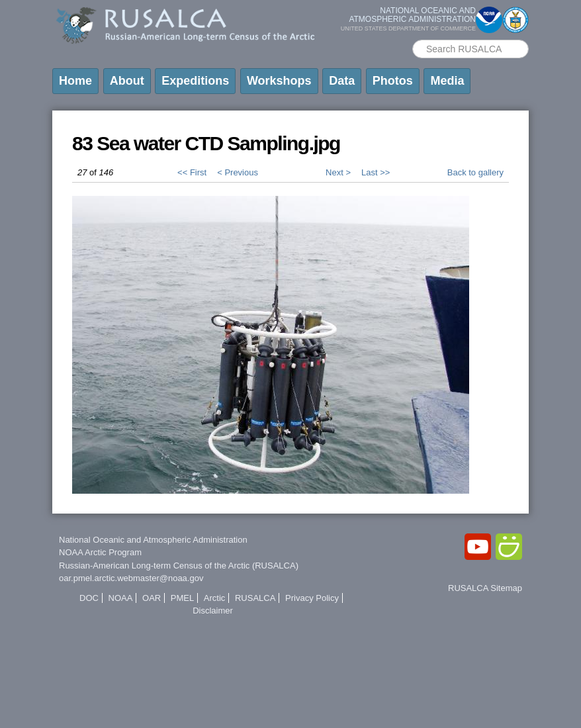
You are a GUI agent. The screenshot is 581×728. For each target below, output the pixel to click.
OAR (152, 598)
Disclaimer (213, 611)
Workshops (279, 81)
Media (447, 81)
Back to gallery (475, 172)
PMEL (182, 598)
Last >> (376, 172)
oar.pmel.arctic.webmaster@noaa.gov (131, 578)
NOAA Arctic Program (100, 552)
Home (75, 81)
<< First (192, 172)
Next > (338, 172)
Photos (393, 81)
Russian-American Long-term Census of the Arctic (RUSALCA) (179, 566)
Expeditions (195, 81)
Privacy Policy (312, 598)
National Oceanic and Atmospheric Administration (153, 540)
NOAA (121, 598)
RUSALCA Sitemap (485, 588)
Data (342, 81)
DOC (89, 598)
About (127, 81)
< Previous (238, 172)
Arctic (215, 598)
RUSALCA (255, 598)
